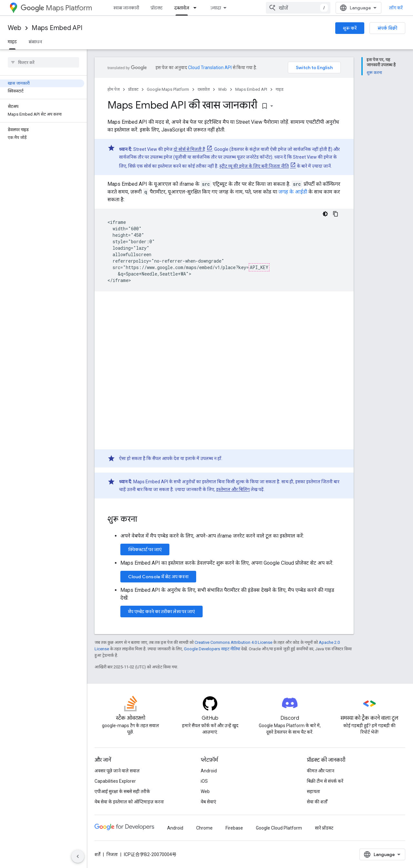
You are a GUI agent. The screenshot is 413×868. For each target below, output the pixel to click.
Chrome (204, 828)
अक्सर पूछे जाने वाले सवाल (117, 771)
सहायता (313, 791)
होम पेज (114, 89)
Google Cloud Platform (279, 828)
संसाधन (35, 42)
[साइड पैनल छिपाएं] (78, 856)
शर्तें (97, 854)
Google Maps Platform (168, 89)
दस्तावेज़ (204, 89)
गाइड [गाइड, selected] (12, 42)
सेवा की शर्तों (317, 802)
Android (209, 771)
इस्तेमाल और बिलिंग (233, 489)
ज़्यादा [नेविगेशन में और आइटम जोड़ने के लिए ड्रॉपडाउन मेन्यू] (216, 8)
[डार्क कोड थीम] (325, 214)
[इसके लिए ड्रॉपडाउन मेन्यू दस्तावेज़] (197, 8)
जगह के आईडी (293, 192)
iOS (204, 781)
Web (15, 28)
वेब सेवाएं (208, 802)
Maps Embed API (57, 28)
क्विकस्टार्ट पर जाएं (145, 549)
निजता (112, 854)
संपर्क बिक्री (387, 28)
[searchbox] (43, 62)
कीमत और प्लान (321, 771)
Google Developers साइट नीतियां (212, 649)
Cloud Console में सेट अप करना (158, 577)
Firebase (234, 828)
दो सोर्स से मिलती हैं (189, 149)
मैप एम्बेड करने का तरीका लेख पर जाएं (161, 612)
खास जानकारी (126, 8)
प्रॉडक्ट (157, 8)
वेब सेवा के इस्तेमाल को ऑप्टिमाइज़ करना (129, 802)
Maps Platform (56, 8)
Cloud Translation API (210, 68)
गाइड (280, 89)
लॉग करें (396, 8)
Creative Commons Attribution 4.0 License (233, 642)
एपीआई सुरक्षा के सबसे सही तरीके (122, 791)
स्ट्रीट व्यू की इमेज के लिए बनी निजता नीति (254, 166)
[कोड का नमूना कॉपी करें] (336, 214)
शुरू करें (350, 28)
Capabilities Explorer (115, 781)
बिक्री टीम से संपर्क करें (325, 781)
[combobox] (298, 8)
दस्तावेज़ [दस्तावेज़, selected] (182, 8)
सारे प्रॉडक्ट (324, 828)
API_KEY (259, 267)
